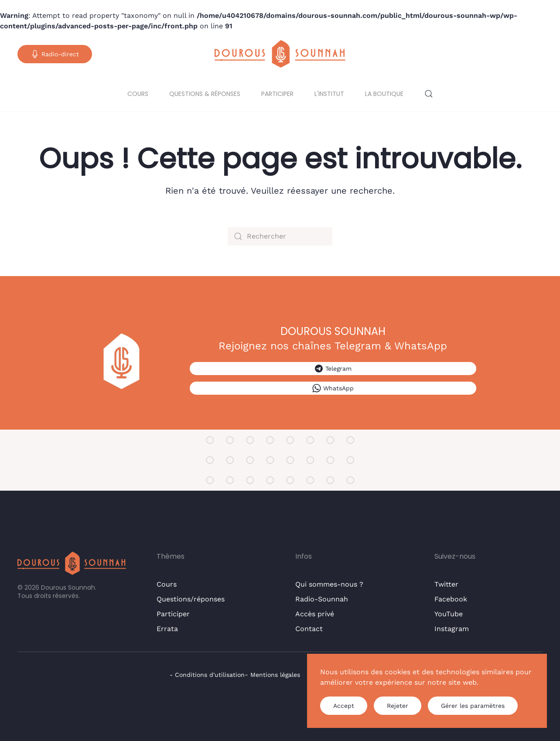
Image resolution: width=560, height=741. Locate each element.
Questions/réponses (191, 599)
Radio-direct (55, 54)
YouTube (449, 614)
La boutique (384, 94)
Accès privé (315, 614)
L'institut (329, 94)
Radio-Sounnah (322, 599)
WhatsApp (333, 388)
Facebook (451, 599)
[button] (429, 94)
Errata (167, 629)
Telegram (333, 369)
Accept (344, 706)
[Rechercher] (280, 236)
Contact (309, 629)
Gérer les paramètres (473, 706)
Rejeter (398, 706)
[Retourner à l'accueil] (280, 54)
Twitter (446, 584)
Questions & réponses (205, 94)
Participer (277, 94)
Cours (138, 94)
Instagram (452, 629)
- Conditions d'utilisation (207, 675)
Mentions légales (275, 675)
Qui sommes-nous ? (329, 584)
